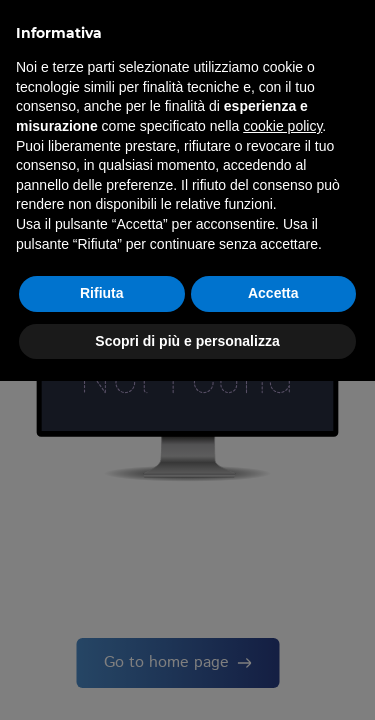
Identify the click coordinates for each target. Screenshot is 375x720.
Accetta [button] (273, 293)
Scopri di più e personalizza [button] (187, 341)
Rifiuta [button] (102, 293)
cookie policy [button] (282, 126)
